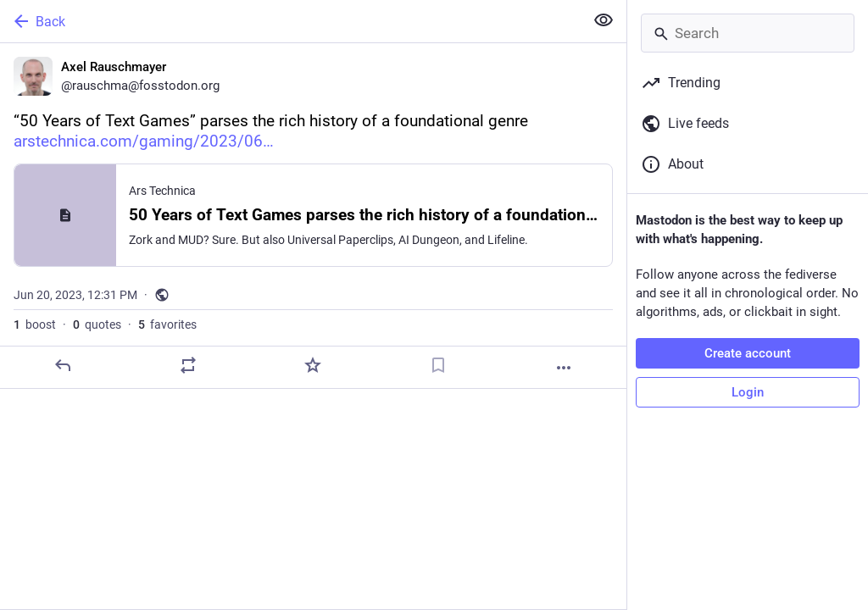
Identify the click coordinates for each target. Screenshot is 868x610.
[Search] (748, 33)
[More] (564, 368)
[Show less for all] (604, 20)
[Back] (290, 21)
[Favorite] (313, 365)
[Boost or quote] (188, 365)
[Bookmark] (438, 365)
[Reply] (63, 365)
